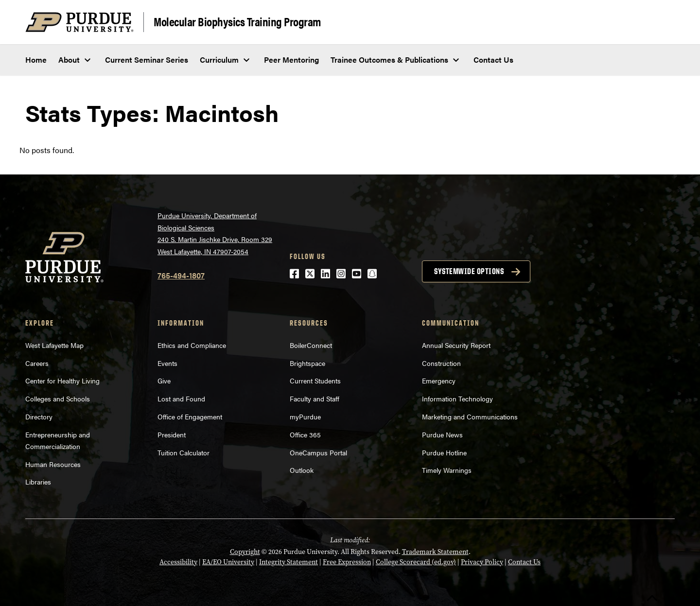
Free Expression (347, 562)
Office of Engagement (190, 416)
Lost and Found (181, 398)
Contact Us (493, 60)
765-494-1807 (181, 275)
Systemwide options (469, 271)
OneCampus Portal (318, 452)
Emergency (439, 381)
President (172, 434)
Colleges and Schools (58, 398)
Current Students (315, 381)
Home (36, 60)
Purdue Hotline (444, 452)
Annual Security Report (456, 345)
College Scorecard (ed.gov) (416, 562)
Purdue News (442, 434)
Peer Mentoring (291, 60)
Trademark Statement (435, 552)
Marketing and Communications (470, 416)
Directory (39, 416)
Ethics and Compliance (192, 345)
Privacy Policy (482, 562)
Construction (441, 363)
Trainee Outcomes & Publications (389, 60)
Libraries (38, 482)
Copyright (245, 552)
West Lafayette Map (54, 345)
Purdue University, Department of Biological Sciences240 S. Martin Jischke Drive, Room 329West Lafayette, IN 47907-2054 (215, 233)
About (69, 60)
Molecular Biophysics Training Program (237, 21)
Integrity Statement (289, 562)
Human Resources (53, 464)
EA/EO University (228, 562)
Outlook (302, 470)
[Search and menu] (663, 22)
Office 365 (305, 434)
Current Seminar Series (147, 60)
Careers (37, 363)
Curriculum (219, 60)
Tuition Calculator (184, 452)
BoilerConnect (311, 345)
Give (164, 381)
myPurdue (305, 416)
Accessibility (178, 562)
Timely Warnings (447, 470)
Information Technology (457, 398)
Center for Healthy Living (62, 381)
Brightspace (307, 363)
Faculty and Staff (315, 398)
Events (167, 363)
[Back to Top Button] (652, 599)
